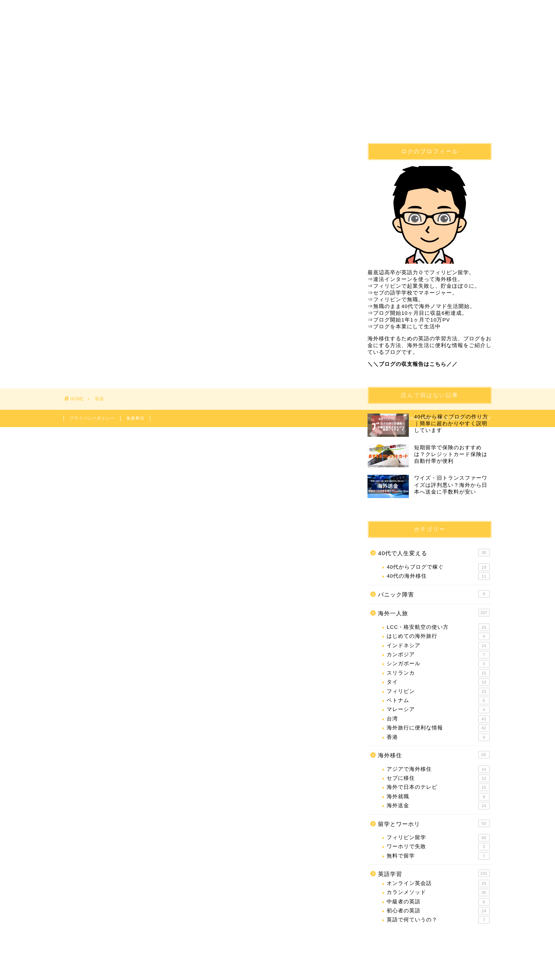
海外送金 (438, 806)
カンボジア (438, 655)
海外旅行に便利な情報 (438, 728)
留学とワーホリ (434, 823)
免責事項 (135, 418)
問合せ (457, 33)
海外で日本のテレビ (438, 787)
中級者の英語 (438, 902)
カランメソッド (438, 892)
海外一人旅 (385, 33)
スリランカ (438, 673)
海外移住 (171, 33)
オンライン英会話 (438, 883)
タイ (438, 682)
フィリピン (438, 692)
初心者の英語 (438, 911)
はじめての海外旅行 (438, 636)
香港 (438, 737)
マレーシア (438, 710)
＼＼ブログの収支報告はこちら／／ (413, 364)
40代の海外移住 (438, 576)
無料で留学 (438, 856)
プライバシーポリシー (92, 418)
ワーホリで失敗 (438, 847)
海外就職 (438, 797)
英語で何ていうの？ (438, 920)
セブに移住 (438, 778)
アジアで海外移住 (438, 769)
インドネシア (438, 646)
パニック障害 (434, 594)
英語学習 (313, 33)
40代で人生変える (99, 33)
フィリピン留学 (242, 33)
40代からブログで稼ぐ (438, 567)
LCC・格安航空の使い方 (438, 627)
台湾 (438, 719)
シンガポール (438, 664)
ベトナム (438, 701)
